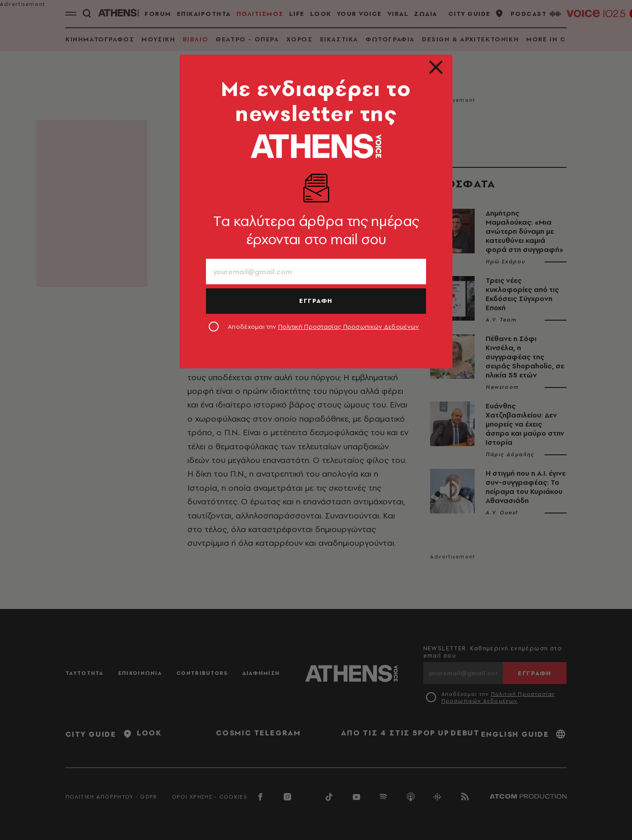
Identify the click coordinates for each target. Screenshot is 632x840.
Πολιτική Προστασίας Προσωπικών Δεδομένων (349, 327)
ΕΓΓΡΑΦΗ (316, 301)
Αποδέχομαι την (324, 327)
